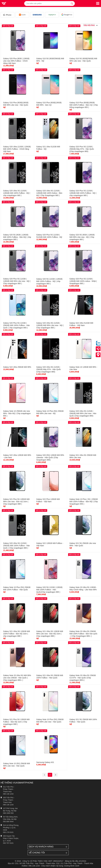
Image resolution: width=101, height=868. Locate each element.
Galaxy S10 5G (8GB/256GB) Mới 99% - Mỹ (50, 60)
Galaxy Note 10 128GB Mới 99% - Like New (83, 368)
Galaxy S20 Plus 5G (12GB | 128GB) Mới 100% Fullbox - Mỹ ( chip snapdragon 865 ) (83, 193)
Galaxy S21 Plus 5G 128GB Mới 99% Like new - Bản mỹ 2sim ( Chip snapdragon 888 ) (16, 502)
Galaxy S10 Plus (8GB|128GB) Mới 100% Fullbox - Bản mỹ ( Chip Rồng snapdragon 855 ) (84, 105)
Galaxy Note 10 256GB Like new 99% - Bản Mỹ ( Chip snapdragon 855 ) (17, 413)
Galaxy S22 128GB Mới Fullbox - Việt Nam (50, 544)
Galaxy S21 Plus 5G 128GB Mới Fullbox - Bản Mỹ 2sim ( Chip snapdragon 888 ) (16, 722)
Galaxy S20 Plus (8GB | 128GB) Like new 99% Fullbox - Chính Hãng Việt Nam (16, 61)
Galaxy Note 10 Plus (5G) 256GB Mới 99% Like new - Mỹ (50, 412)
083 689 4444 (8, 822)
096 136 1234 (8, 794)
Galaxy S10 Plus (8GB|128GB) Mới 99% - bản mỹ (49, 104)
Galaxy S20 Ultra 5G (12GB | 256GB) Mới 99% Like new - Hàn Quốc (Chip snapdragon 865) (83, 413)
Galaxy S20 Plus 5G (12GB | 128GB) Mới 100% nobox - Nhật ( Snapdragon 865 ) (83, 281)
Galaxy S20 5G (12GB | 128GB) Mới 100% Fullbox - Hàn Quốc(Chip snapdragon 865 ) (49, 590)
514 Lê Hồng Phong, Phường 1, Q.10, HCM (11, 828)
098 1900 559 (8, 813)
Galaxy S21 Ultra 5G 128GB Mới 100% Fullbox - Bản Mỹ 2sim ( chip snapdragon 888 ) (17, 634)
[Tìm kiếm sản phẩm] (50, 3)
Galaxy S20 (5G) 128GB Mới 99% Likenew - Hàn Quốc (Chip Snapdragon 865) (50, 457)
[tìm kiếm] (72, 3)
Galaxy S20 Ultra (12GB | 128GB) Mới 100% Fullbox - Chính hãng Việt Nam (17, 149)
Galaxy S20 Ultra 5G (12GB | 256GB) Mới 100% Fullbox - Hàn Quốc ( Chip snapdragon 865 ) (16, 546)
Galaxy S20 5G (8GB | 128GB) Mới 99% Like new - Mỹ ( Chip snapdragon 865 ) (82, 237)
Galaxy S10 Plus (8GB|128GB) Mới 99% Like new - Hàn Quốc (16, 104)
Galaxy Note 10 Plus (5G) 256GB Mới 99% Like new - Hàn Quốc (50, 721)
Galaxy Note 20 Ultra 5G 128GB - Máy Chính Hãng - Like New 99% (83, 588)
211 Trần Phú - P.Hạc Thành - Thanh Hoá (9, 789)
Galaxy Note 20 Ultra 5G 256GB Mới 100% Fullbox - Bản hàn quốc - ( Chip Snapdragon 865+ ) (83, 634)
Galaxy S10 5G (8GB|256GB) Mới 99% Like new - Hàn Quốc (83, 60)
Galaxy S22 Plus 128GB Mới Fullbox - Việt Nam (48, 500)
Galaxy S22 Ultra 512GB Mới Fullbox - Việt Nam (81, 324)
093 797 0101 (8, 843)
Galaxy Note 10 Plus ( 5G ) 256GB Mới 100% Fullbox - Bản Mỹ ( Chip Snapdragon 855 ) (84, 502)
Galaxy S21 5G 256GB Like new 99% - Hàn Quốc (83, 544)
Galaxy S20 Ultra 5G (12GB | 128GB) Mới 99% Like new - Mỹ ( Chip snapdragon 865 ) (50, 325)
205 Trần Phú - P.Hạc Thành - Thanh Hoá (9, 800)
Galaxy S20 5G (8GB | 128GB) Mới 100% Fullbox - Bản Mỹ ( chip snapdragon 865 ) (17, 237)
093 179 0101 (8, 832)
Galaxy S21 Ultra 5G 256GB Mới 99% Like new (83, 456)
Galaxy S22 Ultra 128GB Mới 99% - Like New (17, 456)
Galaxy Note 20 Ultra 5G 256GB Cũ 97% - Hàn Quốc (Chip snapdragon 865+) (83, 678)
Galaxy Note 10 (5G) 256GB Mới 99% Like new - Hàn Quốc (17, 765)
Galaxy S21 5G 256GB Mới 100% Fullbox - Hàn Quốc (83, 721)
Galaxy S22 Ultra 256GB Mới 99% (17, 367)
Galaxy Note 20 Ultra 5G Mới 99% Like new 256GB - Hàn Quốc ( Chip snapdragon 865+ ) (17, 678)
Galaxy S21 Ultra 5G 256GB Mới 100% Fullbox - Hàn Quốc (50, 677)
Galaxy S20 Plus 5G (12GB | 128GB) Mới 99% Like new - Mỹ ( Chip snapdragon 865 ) (17, 281)
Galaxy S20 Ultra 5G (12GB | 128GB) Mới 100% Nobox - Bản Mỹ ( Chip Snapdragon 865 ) (49, 193)
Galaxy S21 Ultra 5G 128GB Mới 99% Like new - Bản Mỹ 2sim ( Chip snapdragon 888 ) (50, 634)
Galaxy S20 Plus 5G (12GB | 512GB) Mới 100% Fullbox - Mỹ (49, 236)
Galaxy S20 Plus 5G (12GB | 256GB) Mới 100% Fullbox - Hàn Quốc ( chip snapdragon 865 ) (16, 325)
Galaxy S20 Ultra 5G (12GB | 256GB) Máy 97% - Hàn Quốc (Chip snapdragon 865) (49, 369)
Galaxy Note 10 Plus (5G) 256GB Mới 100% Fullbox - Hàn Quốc (17, 588)
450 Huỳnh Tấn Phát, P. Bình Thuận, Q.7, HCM (11, 838)
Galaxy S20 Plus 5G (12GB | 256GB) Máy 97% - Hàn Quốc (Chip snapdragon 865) (82, 149)
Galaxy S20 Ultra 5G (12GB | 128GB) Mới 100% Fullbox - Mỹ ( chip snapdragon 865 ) (17, 193)
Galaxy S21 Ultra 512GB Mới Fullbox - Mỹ (48, 148)
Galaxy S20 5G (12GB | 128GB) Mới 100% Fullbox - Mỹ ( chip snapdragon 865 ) (49, 281)
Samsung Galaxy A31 (45, 762)
